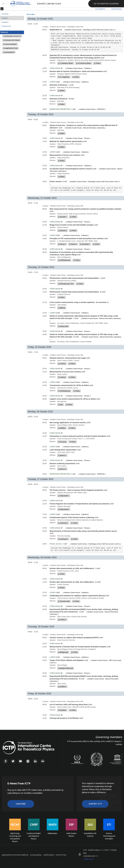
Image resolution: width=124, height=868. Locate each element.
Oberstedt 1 (64, 496)
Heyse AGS (63, 326)
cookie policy (49, 855)
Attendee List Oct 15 (12, 36)
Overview (5, 14)
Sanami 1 (62, 217)
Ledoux (62, 364)
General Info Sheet (12, 40)
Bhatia (62, 308)
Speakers (5, 22)
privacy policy (36, 855)
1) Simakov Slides (66, 63)
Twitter (13, 761)
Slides (61, 91)
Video (97, 63)
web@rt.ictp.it (89, 859)
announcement (10, 44)
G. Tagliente (64, 77)
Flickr (43, 761)
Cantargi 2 (63, 539)
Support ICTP (95, 804)
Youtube (20, 761)
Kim (60, 405)
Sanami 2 (62, 231)
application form (10, 48)
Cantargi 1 (63, 523)
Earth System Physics (71, 835)
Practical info (6, 26)
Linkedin (35, 761)
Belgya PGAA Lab (66, 668)
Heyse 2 (73, 244)
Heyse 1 (62, 244)
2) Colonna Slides (84, 63)
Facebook (6, 761)
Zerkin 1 (62, 620)
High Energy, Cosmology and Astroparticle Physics (15, 836)
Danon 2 (62, 469)
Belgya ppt (63, 652)
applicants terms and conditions (15, 855)
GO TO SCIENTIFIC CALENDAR (106, 4)
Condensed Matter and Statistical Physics (34, 836)
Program (5, 18)
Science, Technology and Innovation (109, 836)
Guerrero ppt (64, 601)
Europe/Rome (100, 9)
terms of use (61, 855)
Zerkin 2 (62, 687)
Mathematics (53, 833)
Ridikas (62, 428)
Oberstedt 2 (64, 509)
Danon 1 (62, 455)
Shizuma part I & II (66, 284)
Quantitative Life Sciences (90, 835)
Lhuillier (62, 710)
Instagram (28, 761)
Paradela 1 (85, 244)
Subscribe (21, 804)
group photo (9, 52)
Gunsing (62, 442)
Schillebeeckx (64, 260)
